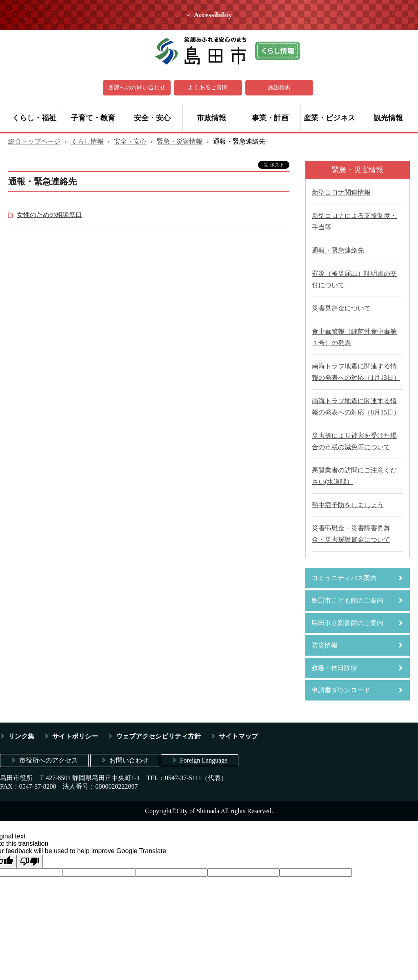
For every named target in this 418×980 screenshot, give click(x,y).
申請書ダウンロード (341, 690)
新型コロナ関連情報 (341, 192)
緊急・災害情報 (180, 141)
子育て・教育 (93, 118)
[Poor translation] (30, 861)
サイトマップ (238, 736)
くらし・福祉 (34, 118)
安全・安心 (152, 118)
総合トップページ (34, 141)
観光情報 (388, 118)
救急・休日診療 (334, 668)
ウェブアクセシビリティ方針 (158, 736)
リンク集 (21, 736)
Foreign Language (204, 760)
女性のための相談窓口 (49, 215)
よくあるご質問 (208, 88)
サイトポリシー (75, 736)
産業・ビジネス (329, 118)
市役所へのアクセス (49, 760)
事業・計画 (270, 118)
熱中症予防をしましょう (348, 505)
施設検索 (279, 88)
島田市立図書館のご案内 (347, 623)
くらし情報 (87, 141)
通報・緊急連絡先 (338, 250)
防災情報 (325, 645)
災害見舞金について (341, 308)
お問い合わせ (129, 760)
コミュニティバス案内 (344, 578)
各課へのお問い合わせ (137, 88)
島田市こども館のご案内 (347, 600)
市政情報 (211, 118)
